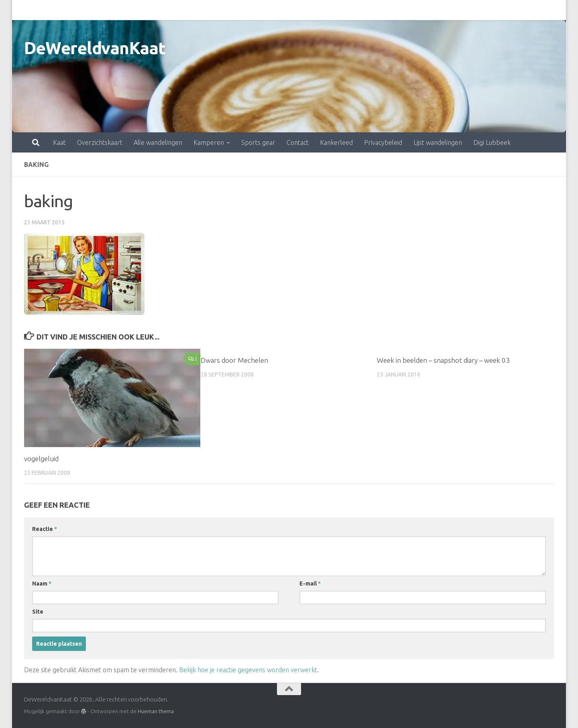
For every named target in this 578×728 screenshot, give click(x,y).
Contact (262, 10)
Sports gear (223, 10)
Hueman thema (156, 711)
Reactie (45, 529)
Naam (42, 584)
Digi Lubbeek (457, 10)
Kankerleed (301, 10)
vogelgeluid (41, 459)
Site (38, 612)
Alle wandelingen (123, 10)
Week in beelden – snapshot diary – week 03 (443, 360)
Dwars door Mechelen (234, 360)
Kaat (24, 10)
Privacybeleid (348, 10)
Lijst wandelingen (402, 10)
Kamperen (173, 10)
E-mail (310, 584)
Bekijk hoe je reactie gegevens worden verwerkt (248, 670)
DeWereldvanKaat (95, 48)
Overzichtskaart (64, 10)
